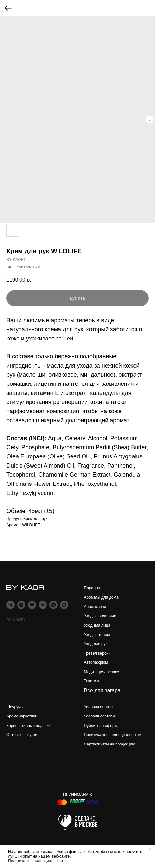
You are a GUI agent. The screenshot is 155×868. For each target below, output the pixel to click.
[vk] (43, 605)
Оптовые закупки (22, 735)
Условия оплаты (99, 707)
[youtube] (32, 605)
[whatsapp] (53, 605)
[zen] (21, 605)
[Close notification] (150, 849)
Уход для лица (97, 625)
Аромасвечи (95, 607)
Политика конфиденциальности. (37, 861)
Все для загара (102, 691)
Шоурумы (15, 707)
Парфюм (92, 588)
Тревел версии (97, 653)
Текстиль (92, 681)
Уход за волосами (100, 616)
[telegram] (11, 605)
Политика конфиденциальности (113, 735)
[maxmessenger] (64, 605)
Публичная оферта (101, 726)
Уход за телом (97, 635)
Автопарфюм (96, 662)
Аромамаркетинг (22, 716)
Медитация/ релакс (102, 672)
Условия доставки (100, 716)
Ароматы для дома (101, 597)
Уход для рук (96, 644)
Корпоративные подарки (29, 726)
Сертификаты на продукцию (110, 744)
